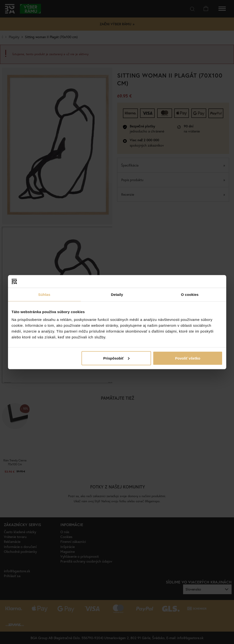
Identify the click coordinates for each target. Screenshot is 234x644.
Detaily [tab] (117, 295)
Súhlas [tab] (44, 295)
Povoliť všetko (188, 358)
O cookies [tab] (190, 295)
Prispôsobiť (117, 358)
